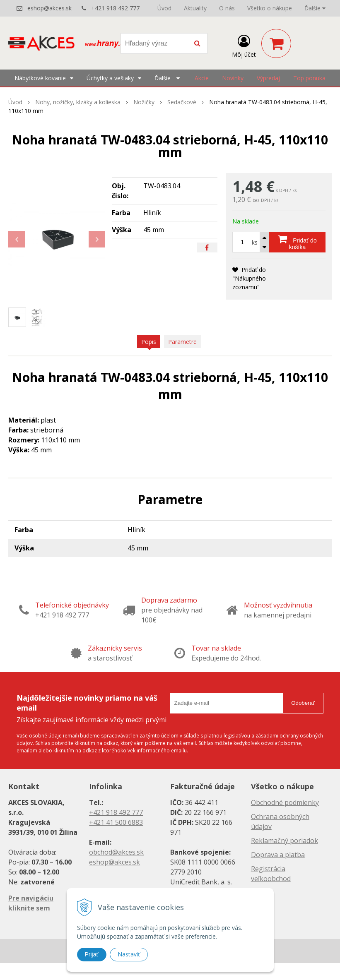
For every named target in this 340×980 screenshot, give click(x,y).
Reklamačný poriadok (285, 841)
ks (255, 242)
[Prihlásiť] (244, 45)
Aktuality (195, 8)
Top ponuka (309, 78)
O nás (227, 8)
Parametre (182, 342)
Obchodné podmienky (285, 802)
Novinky (233, 78)
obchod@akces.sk (116, 852)
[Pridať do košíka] (297, 242)
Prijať (92, 954)
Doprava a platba (278, 855)
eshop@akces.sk (49, 8)
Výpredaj (268, 78)
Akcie (202, 78)
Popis (149, 342)
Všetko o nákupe (270, 8)
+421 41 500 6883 (116, 822)
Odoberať (303, 703)
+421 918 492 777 (115, 8)
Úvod (164, 8)
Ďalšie (315, 8)
